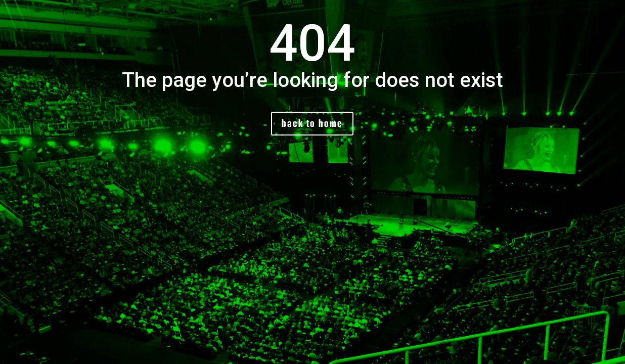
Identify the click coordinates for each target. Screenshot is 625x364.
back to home (312, 123)
